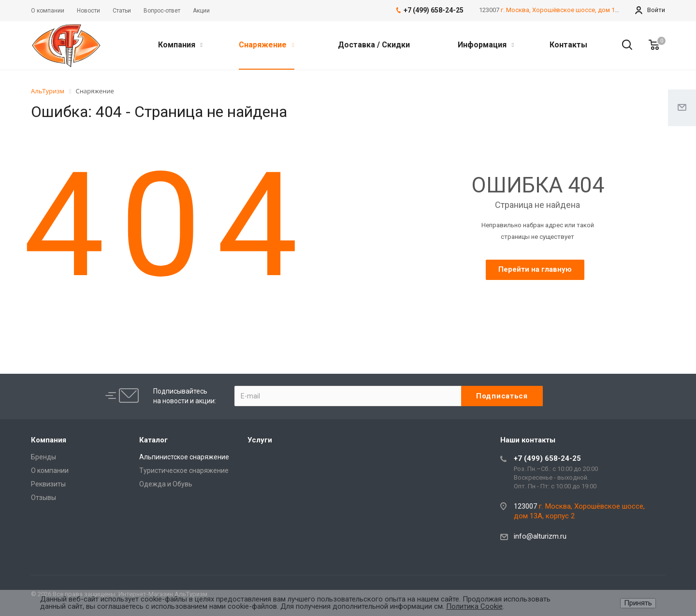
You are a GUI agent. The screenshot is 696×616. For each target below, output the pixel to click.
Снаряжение (266, 45)
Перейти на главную (535, 269)
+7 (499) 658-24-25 (547, 458)
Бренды (43, 457)
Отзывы (43, 498)
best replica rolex (58, 320)
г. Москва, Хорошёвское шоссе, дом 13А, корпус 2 (576, 10)
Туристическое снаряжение (184, 470)
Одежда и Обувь (166, 484)
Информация (486, 45)
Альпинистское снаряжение (184, 457)
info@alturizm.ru (540, 536)
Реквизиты (48, 484)
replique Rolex (188, 320)
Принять (638, 603)
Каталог (153, 440)
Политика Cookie (474, 606)
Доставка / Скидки (374, 45)
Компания (180, 45)
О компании (50, 470)
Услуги (260, 440)
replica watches (313, 320)
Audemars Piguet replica (126, 320)
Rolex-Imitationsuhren (249, 319)
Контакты (568, 45)
